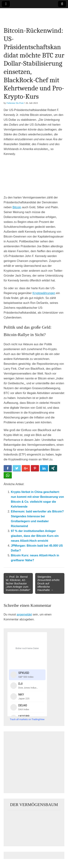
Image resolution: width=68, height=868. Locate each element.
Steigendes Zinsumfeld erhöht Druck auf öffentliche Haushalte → (48, 583)
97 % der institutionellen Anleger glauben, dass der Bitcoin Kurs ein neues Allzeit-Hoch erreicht (35, 536)
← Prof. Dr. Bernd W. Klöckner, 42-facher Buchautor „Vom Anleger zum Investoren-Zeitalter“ (18, 583)
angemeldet (24, 614)
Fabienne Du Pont (15, 103)
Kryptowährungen (44, 293)
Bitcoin (17, 207)
